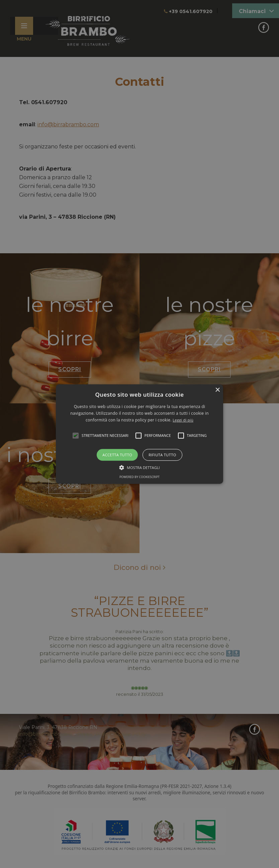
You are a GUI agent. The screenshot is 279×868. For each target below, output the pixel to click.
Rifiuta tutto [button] (162, 455)
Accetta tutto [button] (117, 455)
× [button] (217, 390)
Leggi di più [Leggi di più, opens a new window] (183, 420)
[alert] (139, 434)
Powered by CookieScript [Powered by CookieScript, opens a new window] (139, 477)
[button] (139, 434)
